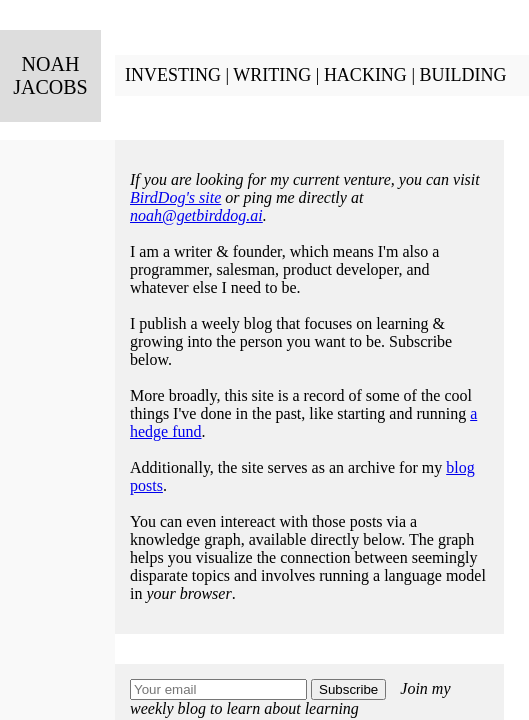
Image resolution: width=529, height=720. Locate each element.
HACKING (365, 75)
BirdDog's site (175, 197)
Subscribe (348, 689)
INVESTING (173, 75)
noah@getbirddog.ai (196, 215)
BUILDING (462, 75)
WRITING (272, 75)
